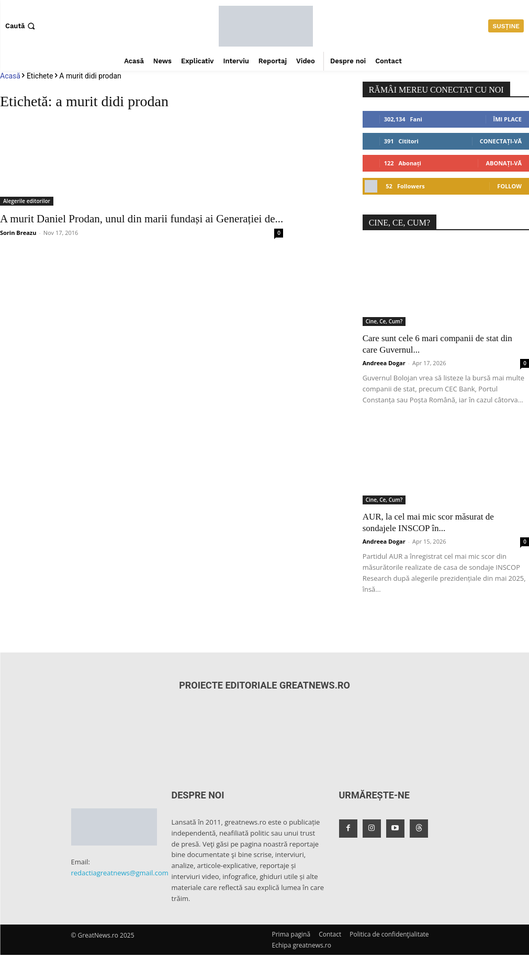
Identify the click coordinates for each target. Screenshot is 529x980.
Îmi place (508, 119)
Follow (509, 186)
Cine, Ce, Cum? (384, 321)
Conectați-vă (501, 141)
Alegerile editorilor (27, 201)
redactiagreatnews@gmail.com (120, 873)
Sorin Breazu (18, 233)
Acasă (10, 76)
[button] (21, 26)
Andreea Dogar (384, 363)
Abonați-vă (504, 163)
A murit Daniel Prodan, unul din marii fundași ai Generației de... (142, 219)
